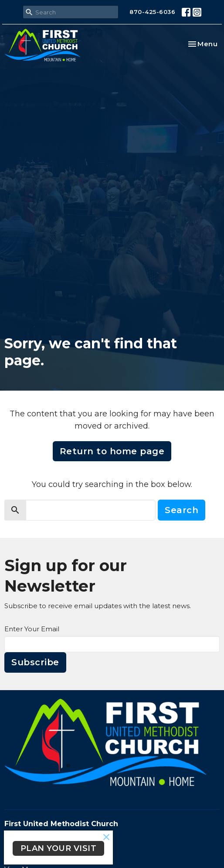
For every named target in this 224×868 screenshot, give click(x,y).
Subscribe (35, 662)
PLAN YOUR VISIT (59, 848)
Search (182, 510)
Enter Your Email (32, 629)
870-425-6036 (152, 12)
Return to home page (112, 451)
